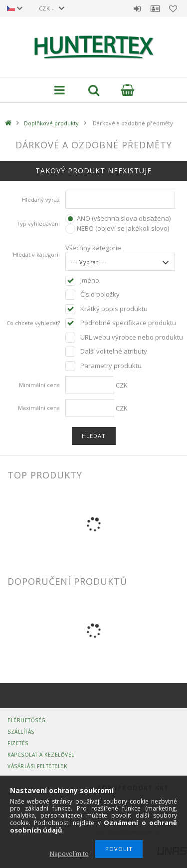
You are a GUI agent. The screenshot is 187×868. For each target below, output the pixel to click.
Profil (155, 8)
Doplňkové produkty (51, 123)
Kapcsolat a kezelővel (41, 755)
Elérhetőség (27, 720)
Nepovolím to (69, 854)
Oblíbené (173, 8)
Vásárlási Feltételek (37, 766)
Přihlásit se (137, 8)
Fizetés (18, 743)
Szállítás (21, 732)
